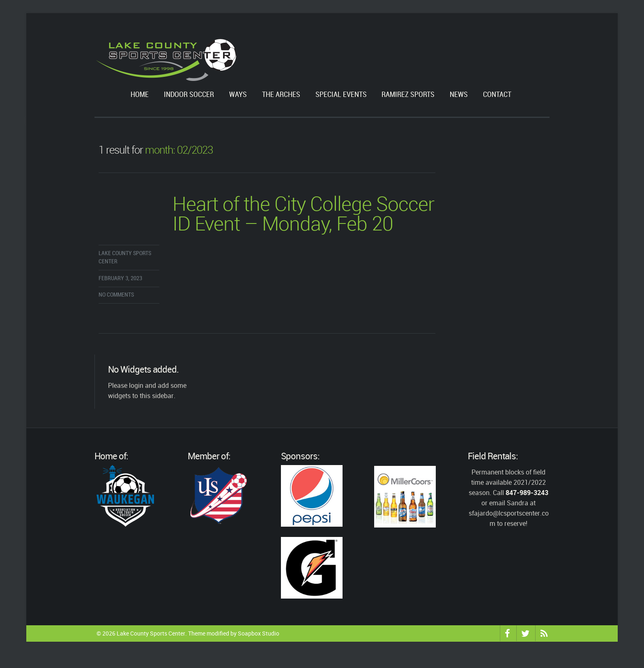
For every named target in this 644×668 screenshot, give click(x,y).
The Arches (281, 95)
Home (140, 95)
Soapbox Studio (259, 633)
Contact (497, 95)
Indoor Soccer (189, 95)
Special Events (341, 95)
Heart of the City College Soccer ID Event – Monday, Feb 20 (303, 215)
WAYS (238, 95)
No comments (116, 295)
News (459, 95)
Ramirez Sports (408, 95)
